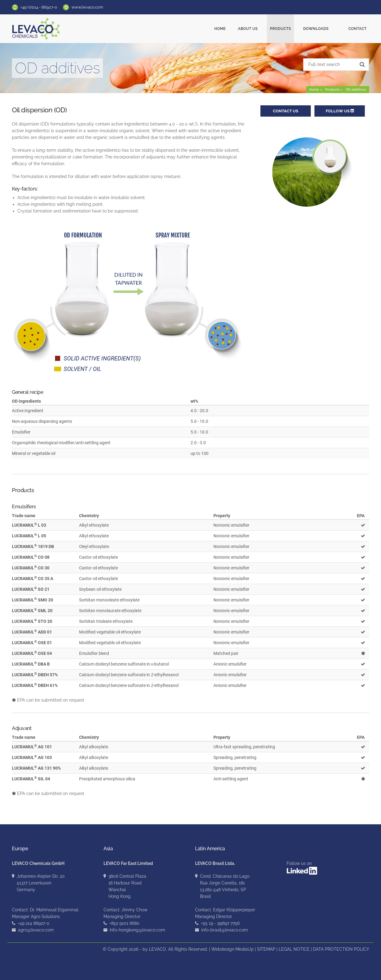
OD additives (356, 90)
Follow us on (302, 868)
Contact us (286, 111)
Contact (357, 29)
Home (228, 29)
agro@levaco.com (36, 930)
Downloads (323, 29)
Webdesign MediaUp (232, 949)
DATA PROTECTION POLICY (341, 949)
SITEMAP (266, 949)
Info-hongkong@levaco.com (137, 930)
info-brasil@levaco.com (225, 930)
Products (288, 29)
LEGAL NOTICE (294, 949)
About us (256, 29)
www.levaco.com (87, 7)
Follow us (340, 111)
